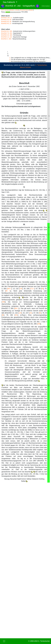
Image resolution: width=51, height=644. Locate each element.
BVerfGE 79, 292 (7, 33)
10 (49, 327)
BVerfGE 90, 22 (6, 23)
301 (16, 315)
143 (20, 313)
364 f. (9, 289)
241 (31, 313)
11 (49, 347)
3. (10, 61)
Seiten (12, 10)
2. (10, 59)
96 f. (8, 291)
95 (42, 289)
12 (49, 361)
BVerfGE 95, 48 (6, 22)
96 (3, 315)
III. (24, 224)
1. (10, 58)
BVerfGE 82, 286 (7, 31)
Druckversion (24, 10)
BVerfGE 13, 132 (7, 37)
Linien (17, 10)
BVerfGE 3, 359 (6, 39)
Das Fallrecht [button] (8, 2)
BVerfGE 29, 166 (7, 35)
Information (46, 6)
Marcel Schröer (25, 67)
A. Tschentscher (41, 65)
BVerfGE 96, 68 (6, 20)
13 (49, 385)
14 (49, 414)
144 (21, 289)
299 (3, 302)
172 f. (32, 289)
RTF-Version (5, 10)
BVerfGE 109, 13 (7, 18)
